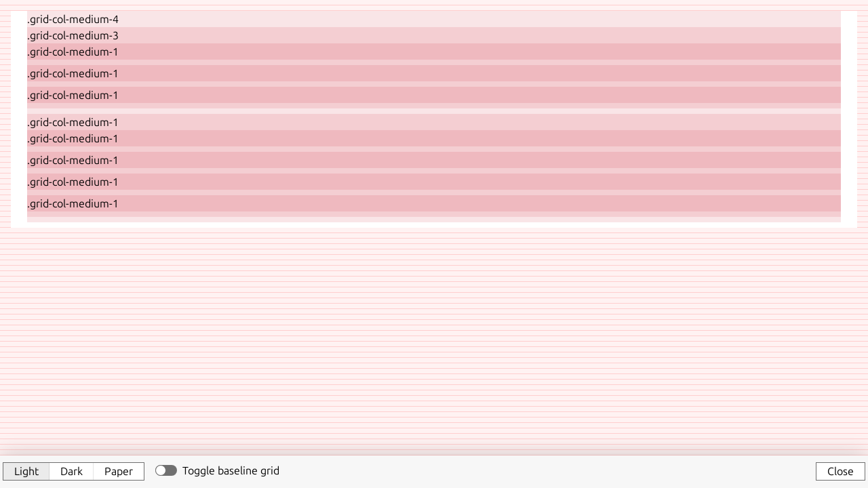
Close (841, 471)
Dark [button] (72, 471)
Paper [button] (119, 471)
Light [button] (26, 471)
